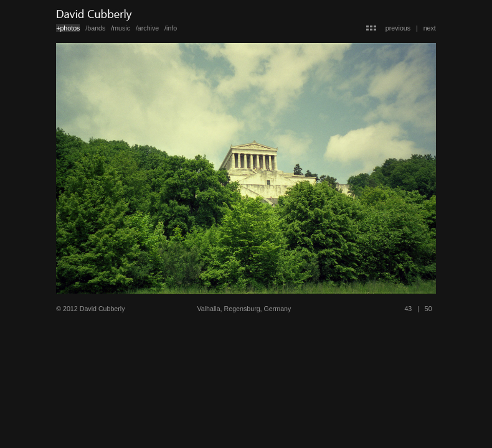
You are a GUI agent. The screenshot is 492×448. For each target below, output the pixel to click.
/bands (95, 28)
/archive (147, 28)
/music (121, 28)
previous (398, 28)
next (430, 28)
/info (171, 28)
